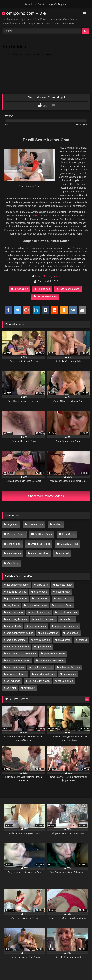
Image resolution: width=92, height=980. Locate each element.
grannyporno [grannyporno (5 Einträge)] (41, 592)
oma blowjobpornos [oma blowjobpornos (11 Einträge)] (17, 619)
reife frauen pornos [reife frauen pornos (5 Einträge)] (42, 667)
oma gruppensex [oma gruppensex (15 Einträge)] (37, 626)
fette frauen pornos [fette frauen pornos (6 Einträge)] (16, 592)
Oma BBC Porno (69, 544)
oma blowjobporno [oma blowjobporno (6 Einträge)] (67, 612)
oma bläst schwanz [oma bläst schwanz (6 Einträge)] (45, 619)
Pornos (39, 216)
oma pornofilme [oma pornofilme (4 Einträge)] (42, 640)
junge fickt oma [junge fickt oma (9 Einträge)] (64, 599)
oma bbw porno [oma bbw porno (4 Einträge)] (14, 612)
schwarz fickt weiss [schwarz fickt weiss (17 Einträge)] (16, 674)
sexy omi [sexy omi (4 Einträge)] (11, 688)
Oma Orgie (13, 563)
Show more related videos (46, 496)
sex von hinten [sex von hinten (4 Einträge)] (65, 681)
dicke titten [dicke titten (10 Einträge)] (42, 585)
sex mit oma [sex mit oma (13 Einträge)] (69, 674)
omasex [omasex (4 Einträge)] (83, 640)
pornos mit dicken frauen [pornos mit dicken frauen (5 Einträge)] (51, 660)
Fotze (31, 266)
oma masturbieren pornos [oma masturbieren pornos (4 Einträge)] (20, 633)
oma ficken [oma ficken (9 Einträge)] (69, 619)
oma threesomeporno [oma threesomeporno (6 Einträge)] (18, 647)
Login (51, 4)
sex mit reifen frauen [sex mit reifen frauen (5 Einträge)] (39, 681)
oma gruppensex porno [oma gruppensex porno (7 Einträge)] (66, 626)
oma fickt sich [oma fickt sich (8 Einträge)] (14, 626)
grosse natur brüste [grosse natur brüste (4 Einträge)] (17, 599)
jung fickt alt (42, 289)
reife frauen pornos (68, 289)
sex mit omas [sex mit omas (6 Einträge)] (13, 681)
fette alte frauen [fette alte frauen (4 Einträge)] (64, 585)
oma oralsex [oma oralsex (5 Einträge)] (73, 633)
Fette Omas (68, 534)
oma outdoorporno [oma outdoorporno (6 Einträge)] (16, 640)
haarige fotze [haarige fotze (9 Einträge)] (42, 599)
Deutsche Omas (16, 534)
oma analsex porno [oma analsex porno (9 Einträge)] (37, 605)
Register (62, 4)
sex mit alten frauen (45, 296)
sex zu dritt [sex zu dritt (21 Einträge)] (30, 688)
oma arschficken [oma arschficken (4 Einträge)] (64, 605)
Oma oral (64, 553)
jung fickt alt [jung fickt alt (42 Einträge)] (13, 605)
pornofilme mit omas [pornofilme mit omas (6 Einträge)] (55, 653)
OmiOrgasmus (51, 276)
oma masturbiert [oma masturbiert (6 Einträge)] (50, 633)
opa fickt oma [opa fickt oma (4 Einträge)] (44, 647)
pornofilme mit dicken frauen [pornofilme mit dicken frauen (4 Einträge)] (21, 653)
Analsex (57, 524)
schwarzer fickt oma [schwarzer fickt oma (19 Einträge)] (70, 667)
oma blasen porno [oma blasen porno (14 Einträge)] (40, 612)
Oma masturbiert (40, 553)
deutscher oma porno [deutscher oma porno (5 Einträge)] (17, 585)
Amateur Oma (35, 524)
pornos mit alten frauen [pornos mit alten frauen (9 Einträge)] (18, 660)
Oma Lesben (14, 553)
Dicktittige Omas (43, 534)
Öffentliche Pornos (40, 544)
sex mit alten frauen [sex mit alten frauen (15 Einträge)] (45, 674)
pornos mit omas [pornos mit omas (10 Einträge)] (15, 667)
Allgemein (13, 524)
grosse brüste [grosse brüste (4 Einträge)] (63, 592)
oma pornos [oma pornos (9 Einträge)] (64, 640)
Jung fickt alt (19, 289)
